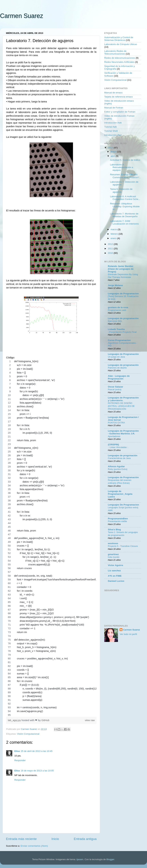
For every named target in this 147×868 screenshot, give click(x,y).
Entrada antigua (85, 839)
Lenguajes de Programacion (123, 294)
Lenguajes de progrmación (123, 455)
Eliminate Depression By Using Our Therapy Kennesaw (123, 276)
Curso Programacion (119, 340)
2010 (111, 253)
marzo (114, 229)
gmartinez (113, 554)
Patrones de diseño (117, 368)
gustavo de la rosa (118, 307)
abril (113, 156)
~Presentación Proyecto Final (122, 332)
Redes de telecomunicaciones (120, 58)
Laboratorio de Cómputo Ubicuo (121, 44)
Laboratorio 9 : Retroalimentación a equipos (122, 167)
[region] (51, 538)
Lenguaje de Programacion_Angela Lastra (120, 494)
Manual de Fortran (114, 108)
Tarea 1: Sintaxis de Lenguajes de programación (123, 534)
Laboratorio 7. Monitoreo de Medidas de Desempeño (124, 215)
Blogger (110, 859)
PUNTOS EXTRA (116, 423)
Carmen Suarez (22, 16)
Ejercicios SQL (115, 321)
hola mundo (114, 557)
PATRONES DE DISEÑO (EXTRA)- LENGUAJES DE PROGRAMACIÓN (121, 406)
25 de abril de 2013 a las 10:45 (37, 751)
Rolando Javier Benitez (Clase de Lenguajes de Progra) (121, 269)
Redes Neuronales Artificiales (119, 62)
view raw (90, 720)
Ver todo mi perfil (128, 634)
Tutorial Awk (111, 127)
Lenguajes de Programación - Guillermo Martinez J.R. (123, 432)
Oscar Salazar (115, 387)
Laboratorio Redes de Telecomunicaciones (115, 52)
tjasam (80, 859)
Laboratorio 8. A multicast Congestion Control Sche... (125, 198)
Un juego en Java (116, 357)
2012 (111, 244)
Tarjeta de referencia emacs (119, 97)
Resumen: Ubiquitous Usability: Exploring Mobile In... (125, 206)
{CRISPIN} (113, 445)
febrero (115, 234)
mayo (114, 152)
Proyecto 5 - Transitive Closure (123, 546)
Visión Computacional (28, 734)
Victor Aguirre (115, 565)
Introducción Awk (113, 123)
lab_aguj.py (15, 720)
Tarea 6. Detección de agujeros (121, 190)
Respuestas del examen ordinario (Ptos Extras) (120, 482)
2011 (111, 249)
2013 (111, 148)
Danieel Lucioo (116, 581)
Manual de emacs (113, 93)
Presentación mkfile (117, 521)
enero (114, 238)
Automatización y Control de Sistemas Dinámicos (119, 39)
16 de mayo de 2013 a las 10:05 (37, 771)
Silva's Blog (114, 530)
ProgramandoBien (118, 519)
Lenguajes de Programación (123, 354)
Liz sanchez (114, 571)
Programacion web (117, 310)
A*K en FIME (115, 576)
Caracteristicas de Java (119, 458)
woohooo (113, 543)
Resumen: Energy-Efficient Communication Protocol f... (126, 176)
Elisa (17, 751)
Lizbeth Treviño (116, 329)
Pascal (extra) (115, 389)
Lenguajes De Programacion (123, 505)
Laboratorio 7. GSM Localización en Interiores (124, 222)
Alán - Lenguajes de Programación (119, 377)
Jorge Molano (115, 285)
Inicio (55, 839)
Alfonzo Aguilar (116, 466)
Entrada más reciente (21, 839)
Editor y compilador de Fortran (120, 112)
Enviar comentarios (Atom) (34, 846)
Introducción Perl (113, 135)
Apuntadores (114, 436)
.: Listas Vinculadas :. (118, 447)
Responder (20, 760)
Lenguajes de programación (123, 318)
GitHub (45, 720)
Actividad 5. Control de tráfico (125, 160)
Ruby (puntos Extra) (118, 469)
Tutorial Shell (111, 131)
